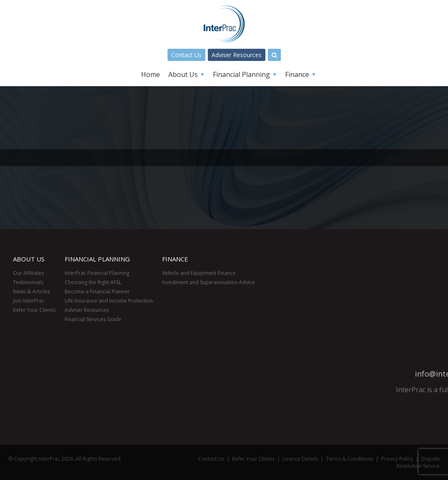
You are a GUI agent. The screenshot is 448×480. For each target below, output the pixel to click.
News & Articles (31, 291)
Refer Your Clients (34, 310)
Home (151, 74)
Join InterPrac (29, 301)
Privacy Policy (397, 459)
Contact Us (186, 55)
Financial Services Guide (93, 319)
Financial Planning (241, 74)
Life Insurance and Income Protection (109, 301)
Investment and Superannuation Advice (208, 282)
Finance (297, 74)
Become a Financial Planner (97, 291)
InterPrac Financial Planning (97, 273)
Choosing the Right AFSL (93, 282)
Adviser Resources (237, 55)
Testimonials (28, 282)
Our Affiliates (29, 273)
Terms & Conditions (350, 459)
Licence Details (300, 459)
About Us (183, 74)
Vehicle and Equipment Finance (199, 273)
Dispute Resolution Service (418, 462)
